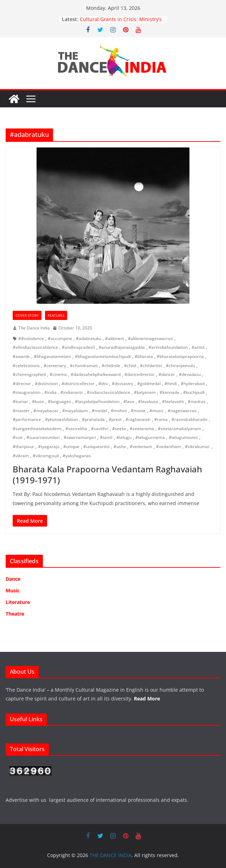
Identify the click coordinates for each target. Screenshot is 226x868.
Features (56, 315)
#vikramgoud (46, 456)
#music (157, 411)
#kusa (38, 401)
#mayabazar (46, 411)
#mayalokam (75, 411)
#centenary (55, 366)
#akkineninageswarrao (150, 338)
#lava (129, 401)
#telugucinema (150, 437)
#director (22, 383)
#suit (18, 437)
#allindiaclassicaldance (35, 347)
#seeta (119, 429)
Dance (13, 579)
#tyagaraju (49, 446)
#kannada (169, 392)
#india (50, 392)
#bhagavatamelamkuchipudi (103, 356)
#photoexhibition (62, 419)
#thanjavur (23, 446)
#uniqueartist (96, 446)
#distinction (46, 383)
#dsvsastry (122, 383)
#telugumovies (183, 437)
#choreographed (29, 374)
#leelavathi (173, 401)
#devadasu (190, 374)
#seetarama (142, 429)
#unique (71, 446)
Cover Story (27, 315)
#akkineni (115, 338)
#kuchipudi (194, 392)
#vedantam (141, 446)
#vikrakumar (197, 446)
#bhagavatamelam (52, 356)
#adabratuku (89, 338)
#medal (99, 411)
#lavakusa (148, 401)
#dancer (167, 374)
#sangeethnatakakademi (37, 429)
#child (130, 366)
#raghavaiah (138, 419)
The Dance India (34, 328)
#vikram (21, 456)
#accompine (60, 338)
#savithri (100, 429)
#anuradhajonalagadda (122, 347)
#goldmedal (149, 383)
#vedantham (169, 446)
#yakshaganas (77, 456)
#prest (115, 419)
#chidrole (111, 366)
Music (13, 590)
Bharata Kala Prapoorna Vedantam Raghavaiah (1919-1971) (107, 474)
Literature (18, 602)
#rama (161, 419)
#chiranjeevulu (180, 366)
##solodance (31, 338)
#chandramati (84, 366)
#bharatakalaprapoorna (180, 356)
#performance (27, 419)
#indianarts (72, 392)
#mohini (119, 411)
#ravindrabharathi (189, 419)
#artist (198, 347)
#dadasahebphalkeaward (96, 374)
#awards (21, 356)
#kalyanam (145, 392)
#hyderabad (193, 383)
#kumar (20, 401)
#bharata (144, 356)
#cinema (58, 374)
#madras (197, 401)
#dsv (103, 383)
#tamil (106, 437)
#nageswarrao (182, 411)
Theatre (15, 614)
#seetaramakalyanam (179, 429)
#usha (120, 446)
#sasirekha (76, 429)
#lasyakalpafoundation (97, 401)
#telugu (124, 437)
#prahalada (93, 419)
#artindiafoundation (168, 347)
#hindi (171, 383)
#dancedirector (140, 374)
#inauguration (27, 392)
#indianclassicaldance (108, 392)
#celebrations (26, 366)
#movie (138, 411)
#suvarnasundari (43, 437)
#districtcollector (78, 383)
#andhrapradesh (78, 347)
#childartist (151, 366)
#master (21, 411)
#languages (59, 401)
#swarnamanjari (80, 437)
